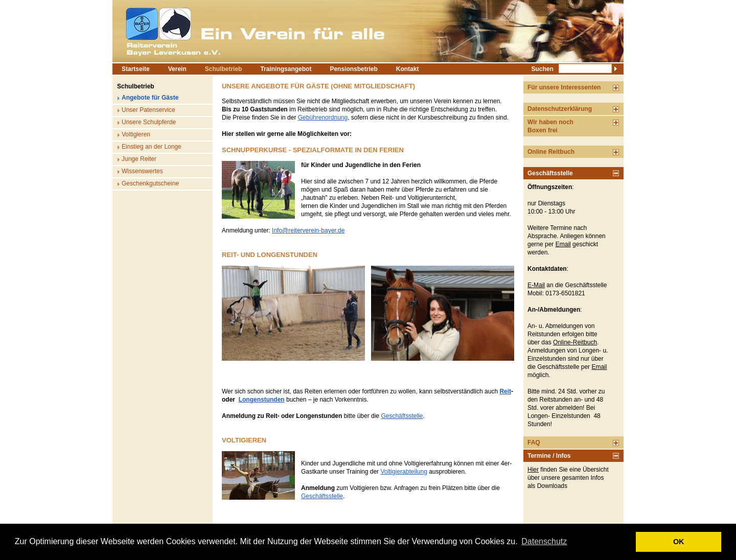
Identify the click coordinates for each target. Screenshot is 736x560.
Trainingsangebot (286, 69)
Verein (177, 69)
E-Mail (536, 285)
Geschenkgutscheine (150, 183)
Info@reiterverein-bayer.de (308, 230)
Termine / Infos (549, 456)
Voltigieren (136, 134)
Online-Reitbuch (575, 342)
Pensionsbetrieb (353, 69)
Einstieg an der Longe (152, 147)
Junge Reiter (139, 159)
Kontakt (408, 69)
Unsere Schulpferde (149, 122)
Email (563, 244)
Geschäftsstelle (402, 416)
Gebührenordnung (323, 118)
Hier (533, 470)
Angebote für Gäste (150, 98)
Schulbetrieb (224, 69)
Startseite (136, 69)
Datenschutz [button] (544, 541)
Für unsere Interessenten (564, 87)
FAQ (534, 442)
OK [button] (679, 542)
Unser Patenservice (148, 110)
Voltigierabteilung (404, 472)
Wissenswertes (142, 171)
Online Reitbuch (551, 152)
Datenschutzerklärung (560, 109)
